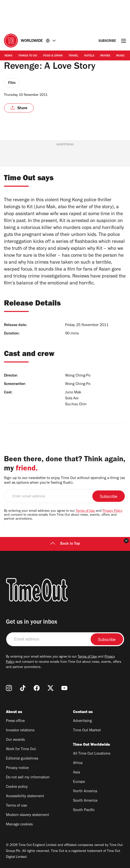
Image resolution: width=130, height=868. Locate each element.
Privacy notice (17, 768)
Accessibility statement (25, 796)
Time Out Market (87, 731)
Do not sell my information (28, 778)
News (8, 56)
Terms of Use (85, 511)
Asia (77, 773)
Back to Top (65, 544)
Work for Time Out (21, 749)
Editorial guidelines (22, 759)
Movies (105, 56)
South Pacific (84, 810)
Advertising (82, 721)
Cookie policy (17, 787)
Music (120, 56)
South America (85, 801)
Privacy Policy (112, 511)
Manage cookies (19, 825)
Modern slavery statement (27, 815)
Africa (78, 763)
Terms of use (16, 806)
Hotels (89, 56)
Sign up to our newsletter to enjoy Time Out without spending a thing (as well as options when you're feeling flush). (64, 481)
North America (85, 791)
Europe (79, 782)
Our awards (15, 740)
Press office (15, 721)
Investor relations (20, 731)
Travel (73, 56)
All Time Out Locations (92, 754)
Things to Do (28, 56)
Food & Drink (53, 56)
